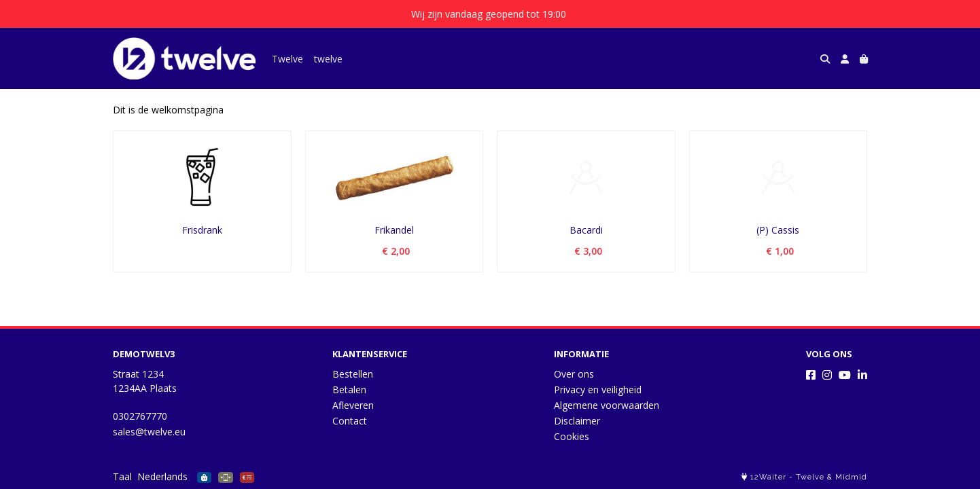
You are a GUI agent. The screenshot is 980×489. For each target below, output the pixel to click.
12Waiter (768, 477)
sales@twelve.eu (149, 432)
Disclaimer (577, 421)
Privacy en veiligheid (598, 390)
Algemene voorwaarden (607, 405)
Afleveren (353, 405)
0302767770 (140, 416)
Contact (350, 421)
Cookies (572, 436)
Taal (122, 476)
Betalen (349, 390)
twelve (328, 59)
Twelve (287, 59)
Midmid (851, 477)
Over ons (574, 374)
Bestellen (353, 374)
